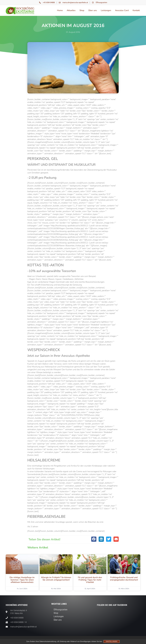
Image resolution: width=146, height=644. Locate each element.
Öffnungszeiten (61, 610)
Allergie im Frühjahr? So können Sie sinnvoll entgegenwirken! (56, 579)
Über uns (93, 10)
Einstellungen (112, 641)
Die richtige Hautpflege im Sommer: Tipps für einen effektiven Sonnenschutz (22, 580)
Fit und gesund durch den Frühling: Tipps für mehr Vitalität (90, 580)
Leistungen (106, 10)
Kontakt (136, 10)
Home (60, 10)
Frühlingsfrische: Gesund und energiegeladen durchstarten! (124, 579)
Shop (82, 10)
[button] (94, 539)
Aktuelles (71, 10)
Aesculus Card (122, 10)
